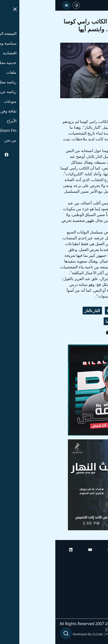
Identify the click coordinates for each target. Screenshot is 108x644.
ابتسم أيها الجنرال (87, 321)
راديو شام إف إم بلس (86, 600)
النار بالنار (37, 311)
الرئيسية (97, 559)
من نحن (97, 614)
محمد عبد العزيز (88, 311)
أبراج (99, 573)
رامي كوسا (60, 311)
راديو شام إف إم (90, 587)
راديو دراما (58, 321)
